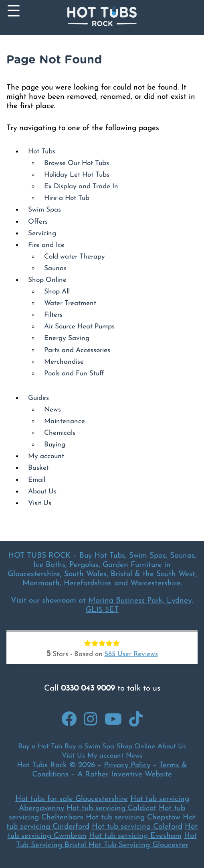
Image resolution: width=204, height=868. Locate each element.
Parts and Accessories (77, 350)
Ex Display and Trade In (81, 186)
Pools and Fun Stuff (74, 374)
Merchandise (64, 362)
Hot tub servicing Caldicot (111, 808)
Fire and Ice (46, 245)
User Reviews (131, 654)
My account (46, 456)
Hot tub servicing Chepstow (133, 818)
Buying (55, 445)
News (53, 410)
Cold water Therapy (75, 257)
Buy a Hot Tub (40, 747)
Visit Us (40, 503)
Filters (53, 315)
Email (37, 480)
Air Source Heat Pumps (79, 327)
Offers (38, 222)
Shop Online (47, 280)
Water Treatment (70, 303)
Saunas (55, 268)
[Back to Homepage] (102, 17)
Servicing (42, 233)
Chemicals (60, 433)
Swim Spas (44, 210)
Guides (38, 398)
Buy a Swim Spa (89, 747)
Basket (38, 468)
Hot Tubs (42, 152)
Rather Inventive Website (128, 775)
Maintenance (65, 421)
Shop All (57, 292)
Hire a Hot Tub (67, 198)
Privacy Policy (127, 765)
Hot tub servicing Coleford (137, 827)
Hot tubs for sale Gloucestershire (72, 799)
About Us (42, 492)
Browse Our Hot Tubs (77, 163)
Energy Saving (67, 338)
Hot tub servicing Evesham (135, 836)
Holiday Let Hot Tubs (77, 175)
